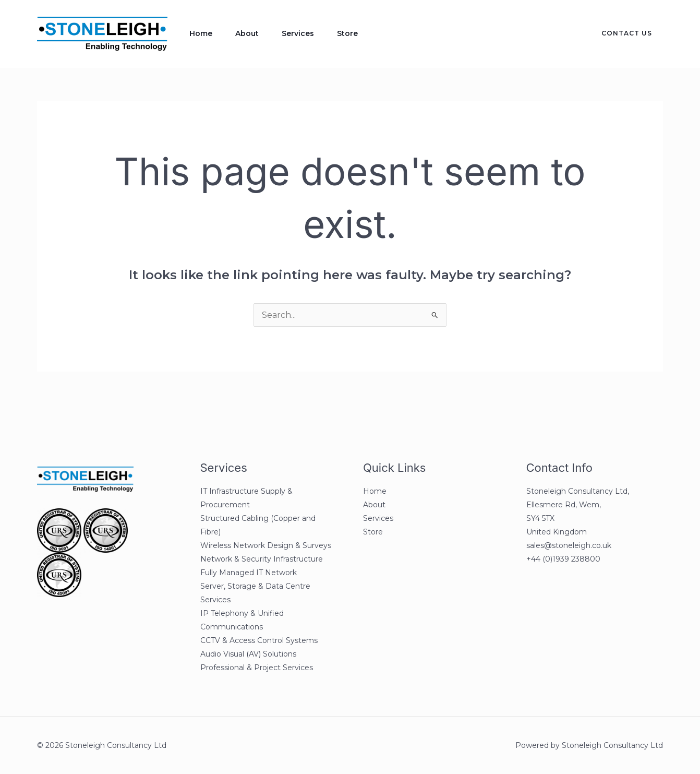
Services (298, 33)
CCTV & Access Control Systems (259, 640)
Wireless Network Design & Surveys (266, 545)
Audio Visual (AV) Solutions (248, 654)
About (247, 33)
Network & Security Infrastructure (262, 559)
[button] (620, 33)
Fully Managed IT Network (249, 573)
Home (201, 33)
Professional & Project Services (257, 668)
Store (347, 33)
